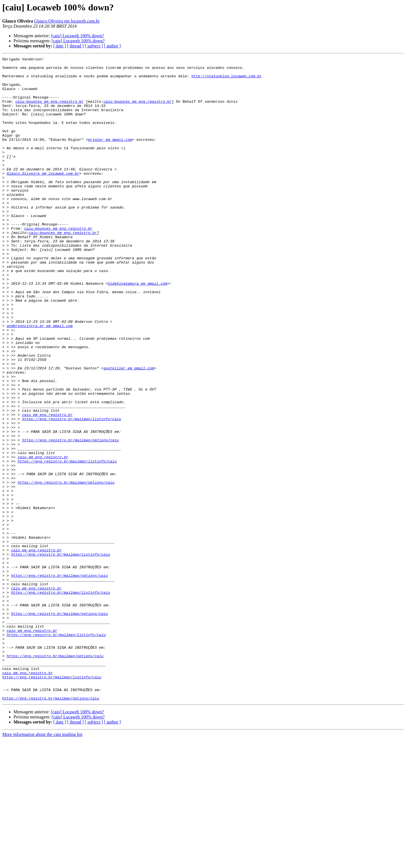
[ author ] (112, 46)
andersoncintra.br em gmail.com (40, 380)
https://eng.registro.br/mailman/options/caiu (70, 517)
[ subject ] (94, 46)
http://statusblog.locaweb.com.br (227, 80)
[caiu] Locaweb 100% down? (77, 36)
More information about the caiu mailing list (42, 863)
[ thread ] (75, 46)
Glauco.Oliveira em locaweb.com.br (67, 21)
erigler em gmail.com (110, 156)
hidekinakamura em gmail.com (137, 329)
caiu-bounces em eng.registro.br (50, 111)
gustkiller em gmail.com (129, 431)
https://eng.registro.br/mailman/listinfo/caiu (71, 492)
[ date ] (60, 46)
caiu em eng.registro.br (47, 486)
